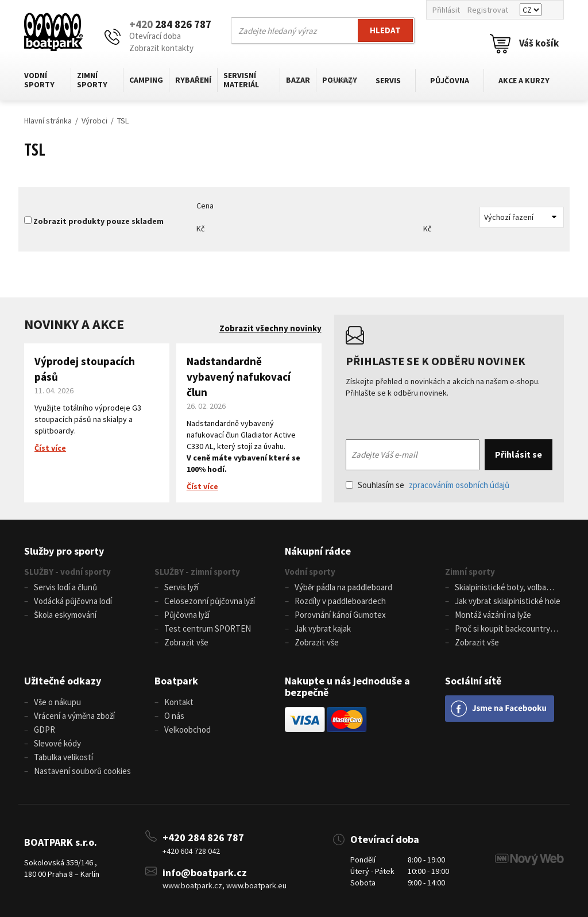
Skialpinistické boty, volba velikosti (496, 588)
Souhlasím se (428, 485)
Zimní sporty (92, 80)
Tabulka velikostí (63, 757)
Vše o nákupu (57, 702)
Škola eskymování (65, 615)
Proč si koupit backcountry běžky (498, 629)
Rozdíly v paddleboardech (340, 601)
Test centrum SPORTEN (208, 628)
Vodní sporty (39, 80)
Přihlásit (446, 10)
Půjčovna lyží (187, 615)
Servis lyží (181, 587)
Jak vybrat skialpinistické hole (508, 601)
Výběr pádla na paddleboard (343, 587)
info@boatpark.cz (205, 872)
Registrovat (488, 10)
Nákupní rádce (318, 551)
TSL (123, 121)
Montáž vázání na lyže (493, 615)
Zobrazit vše (186, 642)
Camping (146, 80)
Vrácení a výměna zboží (74, 716)
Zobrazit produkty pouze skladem (98, 221)
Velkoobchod (187, 730)
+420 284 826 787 (203, 837)
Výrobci (94, 121)
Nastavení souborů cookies (82, 771)
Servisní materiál (241, 80)
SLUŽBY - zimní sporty (197, 572)
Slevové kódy (57, 743)
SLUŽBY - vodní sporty (67, 572)
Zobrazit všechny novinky (270, 328)
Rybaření (193, 80)
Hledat (385, 30)
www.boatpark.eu (256, 885)
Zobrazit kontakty (161, 48)
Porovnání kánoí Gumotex (340, 615)
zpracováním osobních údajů (459, 485)
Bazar (298, 80)
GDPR (45, 730)
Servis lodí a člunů (65, 587)
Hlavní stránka (48, 121)
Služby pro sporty (64, 551)
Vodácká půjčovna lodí (73, 601)
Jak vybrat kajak (323, 628)
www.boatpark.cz (192, 885)
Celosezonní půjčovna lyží (210, 601)
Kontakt (179, 702)
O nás (174, 716)
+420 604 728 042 (191, 851)
